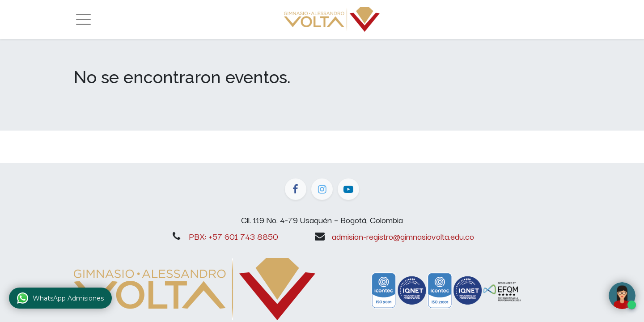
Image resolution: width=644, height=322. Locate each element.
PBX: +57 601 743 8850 (233, 236)
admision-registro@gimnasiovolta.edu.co (403, 236)
